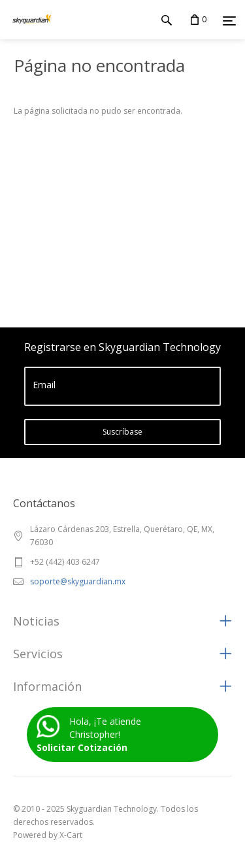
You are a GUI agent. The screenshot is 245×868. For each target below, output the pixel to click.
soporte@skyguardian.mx (78, 581)
